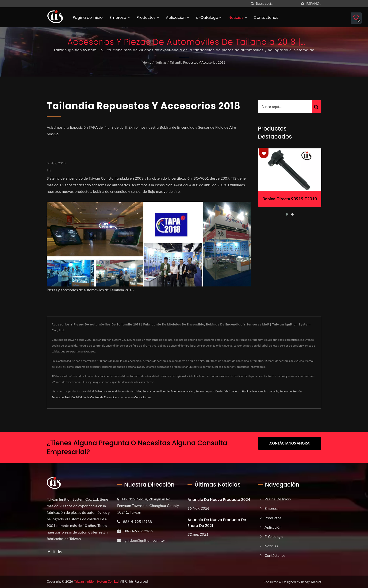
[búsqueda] (252, 4)
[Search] (277, 4)
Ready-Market (311, 582)
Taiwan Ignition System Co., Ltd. (96, 581)
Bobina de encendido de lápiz (260, 391)
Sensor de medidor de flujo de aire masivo (168, 391)
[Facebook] (49, 552)
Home (147, 62)
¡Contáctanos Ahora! (289, 443)
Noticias (238, 17)
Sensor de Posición (63, 397)
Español (314, 4)
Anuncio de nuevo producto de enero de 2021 (217, 523)
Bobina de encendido (108, 391)
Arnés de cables (132, 391)
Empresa (120, 17)
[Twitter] (54, 552)
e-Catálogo (209, 17)
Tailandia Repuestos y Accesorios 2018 (197, 62)
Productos (148, 17)
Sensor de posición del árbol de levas (218, 391)
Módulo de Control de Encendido (97, 397)
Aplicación (177, 17)
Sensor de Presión (291, 391)
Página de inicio (88, 17)
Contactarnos (143, 397)
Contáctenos (266, 17)
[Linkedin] (60, 552)
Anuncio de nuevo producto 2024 (219, 500)
